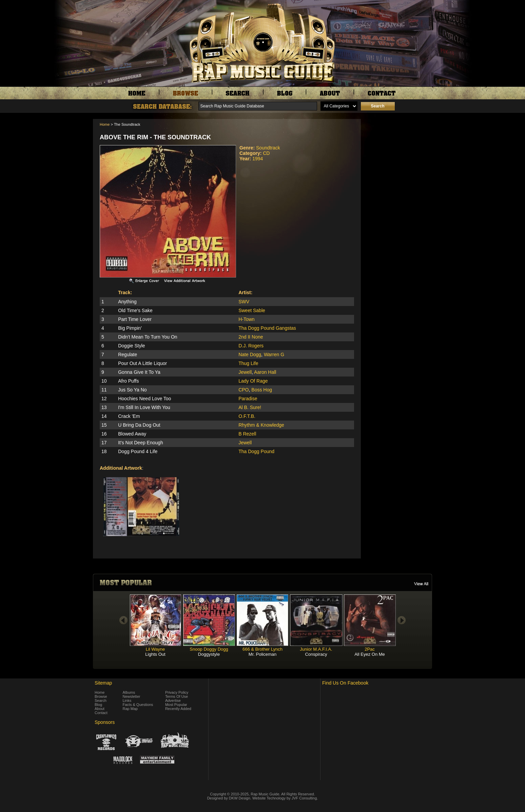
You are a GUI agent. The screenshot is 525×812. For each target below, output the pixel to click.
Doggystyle (209, 654)
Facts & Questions (138, 705)
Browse (101, 696)
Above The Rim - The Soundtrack (155, 137)
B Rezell (247, 434)
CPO (244, 390)
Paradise (248, 399)
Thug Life (248, 363)
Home (105, 124)
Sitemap (103, 683)
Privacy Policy (177, 692)
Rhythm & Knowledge (261, 425)
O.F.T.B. (247, 416)
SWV (244, 302)
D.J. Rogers (251, 346)
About (100, 709)
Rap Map (130, 709)
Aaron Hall (265, 372)
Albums (129, 692)
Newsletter (132, 696)
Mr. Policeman (262, 654)
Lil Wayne (155, 649)
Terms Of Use (177, 696)
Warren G (274, 354)
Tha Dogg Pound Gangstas (267, 328)
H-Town (246, 319)
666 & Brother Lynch (262, 649)
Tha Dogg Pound (256, 451)
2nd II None (251, 337)
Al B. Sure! (250, 407)
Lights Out (155, 654)
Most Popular (176, 705)
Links (127, 701)
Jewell (245, 372)
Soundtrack (268, 148)
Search (101, 701)
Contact (101, 713)
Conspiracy (316, 654)
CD (266, 153)
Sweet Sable (252, 310)
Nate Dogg (250, 354)
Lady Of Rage (253, 381)
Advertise (173, 701)
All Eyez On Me (370, 654)
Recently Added (178, 709)
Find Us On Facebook (345, 683)
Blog (98, 705)
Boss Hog (262, 390)
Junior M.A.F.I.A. (316, 649)
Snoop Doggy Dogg (209, 649)
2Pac (370, 649)
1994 (258, 159)
